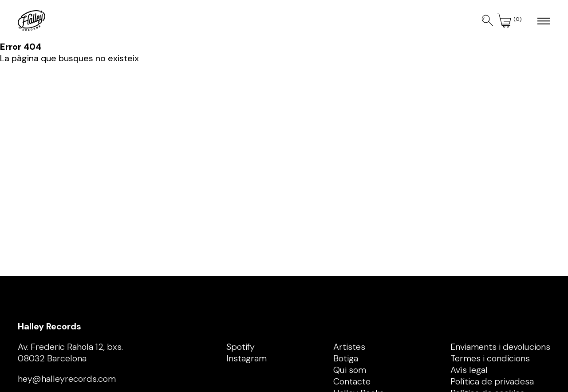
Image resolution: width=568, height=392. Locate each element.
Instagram (247, 358)
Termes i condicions (490, 358)
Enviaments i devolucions (500, 347)
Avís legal (469, 370)
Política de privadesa (492, 381)
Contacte (352, 381)
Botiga (346, 358)
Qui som (350, 370)
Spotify (241, 347)
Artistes (349, 347)
